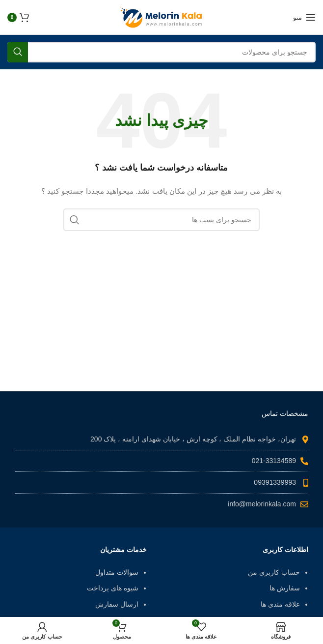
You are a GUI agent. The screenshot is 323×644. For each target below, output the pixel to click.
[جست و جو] (161, 52)
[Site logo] (161, 17)
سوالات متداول (117, 572)
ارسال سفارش (117, 604)
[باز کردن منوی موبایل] (304, 17)
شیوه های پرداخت (113, 588)
